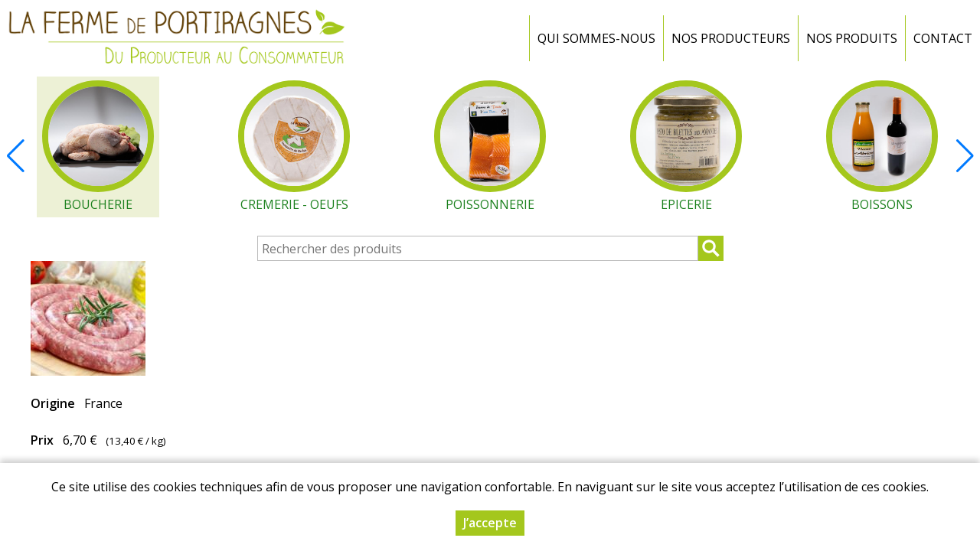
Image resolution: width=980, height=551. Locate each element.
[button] (965, 156)
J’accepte (490, 525)
